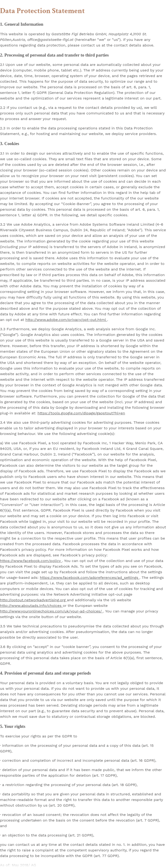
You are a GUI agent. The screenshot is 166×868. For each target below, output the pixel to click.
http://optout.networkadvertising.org (33, 600)
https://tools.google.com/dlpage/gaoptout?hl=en (81, 413)
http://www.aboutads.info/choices (31, 606)
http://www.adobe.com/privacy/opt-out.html (66, 320)
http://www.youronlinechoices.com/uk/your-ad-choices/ (52, 611)
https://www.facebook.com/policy (31, 561)
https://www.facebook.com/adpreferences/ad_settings (90, 578)
